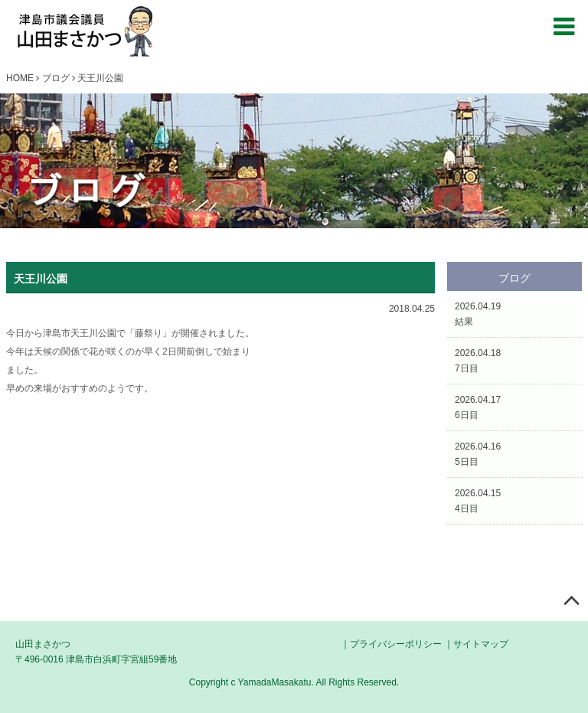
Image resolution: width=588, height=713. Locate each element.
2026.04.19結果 (478, 314)
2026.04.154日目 (478, 501)
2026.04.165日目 (478, 454)
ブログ (56, 78)
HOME (20, 78)
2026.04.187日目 (478, 361)
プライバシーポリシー (396, 644)
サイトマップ (481, 644)
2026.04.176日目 (478, 407)
